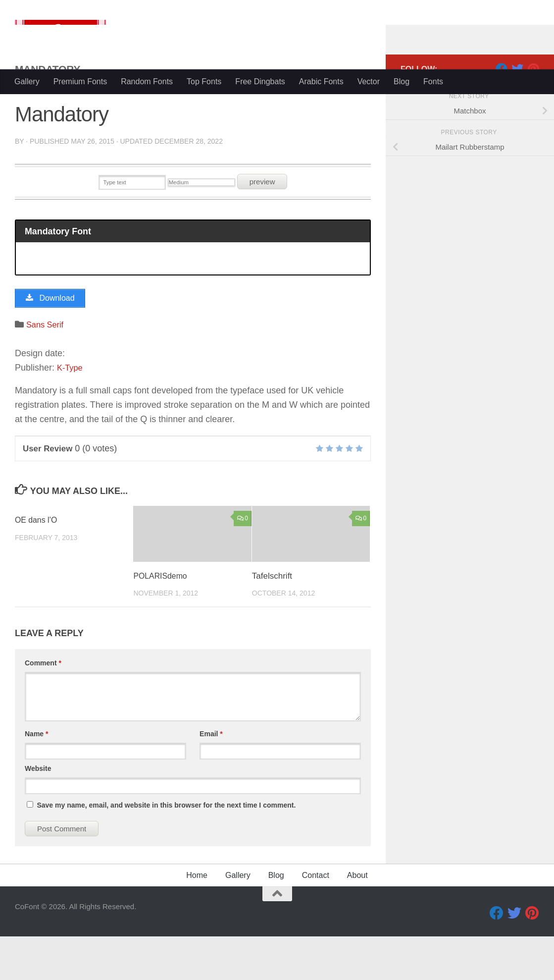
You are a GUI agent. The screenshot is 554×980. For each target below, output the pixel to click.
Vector (369, 82)
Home (197, 919)
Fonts (433, 82)
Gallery (27, 82)
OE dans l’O (38, 564)
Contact (316, 919)
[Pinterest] (533, 109)
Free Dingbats (260, 82)
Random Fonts (147, 82)
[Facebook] (502, 109)
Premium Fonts (80, 82)
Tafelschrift (272, 620)
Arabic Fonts (321, 82)
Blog (402, 82)
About (357, 919)
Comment (43, 707)
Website (38, 812)
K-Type (71, 411)
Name (36, 777)
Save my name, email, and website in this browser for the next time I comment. (166, 849)
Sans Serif (47, 368)
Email (211, 777)
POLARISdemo (162, 620)
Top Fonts (204, 82)
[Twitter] (517, 109)
